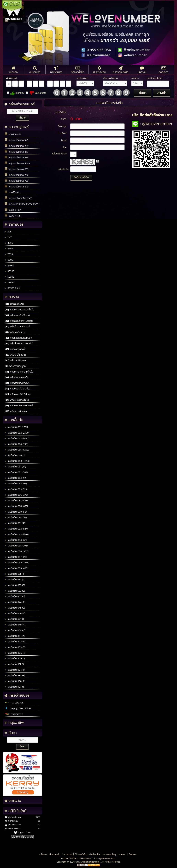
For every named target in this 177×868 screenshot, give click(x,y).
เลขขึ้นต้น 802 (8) (15, 642)
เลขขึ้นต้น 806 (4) (15, 653)
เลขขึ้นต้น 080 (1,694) (17, 461)
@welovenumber (107, 859)
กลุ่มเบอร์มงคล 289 (17, 146)
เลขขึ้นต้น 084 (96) (16, 484)
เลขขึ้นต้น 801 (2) (15, 636)
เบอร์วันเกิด (12, 192)
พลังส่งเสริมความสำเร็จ (19, 344)
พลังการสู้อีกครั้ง (15, 349)
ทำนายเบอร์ (67, 854)
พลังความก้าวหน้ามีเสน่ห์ (19, 406)
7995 (9, 254)
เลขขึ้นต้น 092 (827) (16, 529)
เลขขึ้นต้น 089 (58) (16, 512)
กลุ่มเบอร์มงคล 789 (17, 181)
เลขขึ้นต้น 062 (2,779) (17, 433)
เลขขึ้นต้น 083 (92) (16, 478)
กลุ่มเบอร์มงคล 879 (17, 187)
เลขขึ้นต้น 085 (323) (16, 489)
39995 (9, 271)
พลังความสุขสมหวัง (17, 377)
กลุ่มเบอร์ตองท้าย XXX (18, 198)
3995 (9, 243)
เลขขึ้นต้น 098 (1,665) (17, 563)
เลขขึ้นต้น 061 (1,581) (16, 427)
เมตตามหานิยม (14, 304)
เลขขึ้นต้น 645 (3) (15, 608)
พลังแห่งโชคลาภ (15, 355)
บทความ (122, 854)
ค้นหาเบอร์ (54, 854)
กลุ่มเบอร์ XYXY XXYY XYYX (22, 204)
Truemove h (14, 714)
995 (8, 232)
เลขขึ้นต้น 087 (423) (16, 501)
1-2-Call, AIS (14, 703)
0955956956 (85, 859)
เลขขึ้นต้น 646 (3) (15, 613)
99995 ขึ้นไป (12, 288)
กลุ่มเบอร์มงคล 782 (16, 175)
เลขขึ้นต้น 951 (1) (14, 664)
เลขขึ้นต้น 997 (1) (14, 687)
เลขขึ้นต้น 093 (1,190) (17, 534)
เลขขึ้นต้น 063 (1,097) (17, 438)
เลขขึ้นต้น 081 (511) (15, 467)
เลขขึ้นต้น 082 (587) (16, 472)
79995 (9, 282)
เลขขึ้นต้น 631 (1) (14, 574)
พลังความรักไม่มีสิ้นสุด (18, 394)
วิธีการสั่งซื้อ (81, 854)
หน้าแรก (43, 854)
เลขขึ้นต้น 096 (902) (16, 551)
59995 (9, 277)
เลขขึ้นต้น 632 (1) (14, 580)
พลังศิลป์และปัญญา (17, 383)
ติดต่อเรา (133, 854)
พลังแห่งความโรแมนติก (18, 338)
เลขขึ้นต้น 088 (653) (16, 506)
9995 (9, 260)
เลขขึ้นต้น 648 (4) (15, 625)
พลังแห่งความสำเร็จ (17, 400)
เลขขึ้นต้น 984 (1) (15, 670)
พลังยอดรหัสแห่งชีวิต (18, 389)
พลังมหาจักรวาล (15, 332)
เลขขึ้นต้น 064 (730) (16, 444)
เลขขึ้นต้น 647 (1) (14, 619)
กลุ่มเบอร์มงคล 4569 (17, 163)
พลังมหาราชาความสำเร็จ (19, 372)
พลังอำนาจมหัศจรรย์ (17, 327)
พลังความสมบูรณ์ (16, 366)
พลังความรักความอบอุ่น (19, 321)
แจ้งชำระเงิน (94, 854)
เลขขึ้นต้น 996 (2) (15, 681)
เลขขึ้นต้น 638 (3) (15, 585)
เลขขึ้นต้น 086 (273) (16, 495)
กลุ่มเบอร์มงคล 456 (17, 158)
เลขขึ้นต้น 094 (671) (16, 540)
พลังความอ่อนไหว (16, 411)
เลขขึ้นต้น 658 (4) (15, 630)
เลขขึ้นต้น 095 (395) (16, 546)
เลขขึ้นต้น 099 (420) (16, 568)
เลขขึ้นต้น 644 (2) (15, 602)
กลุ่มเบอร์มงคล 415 (16, 152)
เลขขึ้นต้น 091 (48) (15, 523)
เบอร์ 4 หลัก (13, 216)
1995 (8, 237)
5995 (9, 249)
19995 (9, 266)
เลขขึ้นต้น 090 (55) (16, 517)
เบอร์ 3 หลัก (13, 210)
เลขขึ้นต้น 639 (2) (15, 591)
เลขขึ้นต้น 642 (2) (15, 596)
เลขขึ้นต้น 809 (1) (15, 659)
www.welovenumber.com (88, 862)
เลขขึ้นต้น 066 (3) (15, 455)
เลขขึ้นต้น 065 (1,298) (17, 450)
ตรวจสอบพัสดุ (109, 854)
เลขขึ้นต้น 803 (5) (15, 647)
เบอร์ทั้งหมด (13, 134)
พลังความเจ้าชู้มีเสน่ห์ (17, 315)
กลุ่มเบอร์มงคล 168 (16, 140)
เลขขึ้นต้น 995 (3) (15, 676)
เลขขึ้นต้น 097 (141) (16, 557)
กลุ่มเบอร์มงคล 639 (17, 169)
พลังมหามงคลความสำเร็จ (19, 310)
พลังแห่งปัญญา (15, 360)
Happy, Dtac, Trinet (18, 708)
